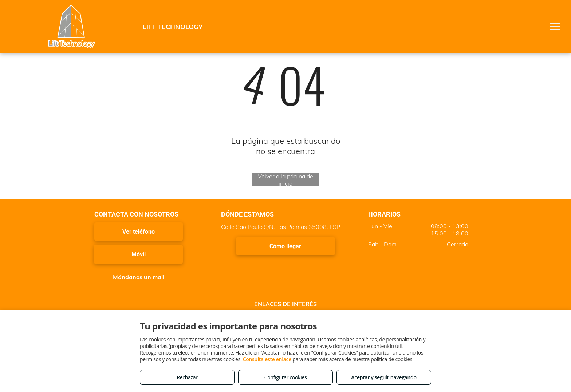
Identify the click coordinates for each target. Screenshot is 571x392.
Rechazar (187, 377)
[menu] (555, 27)
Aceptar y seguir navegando (384, 377)
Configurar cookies (286, 377)
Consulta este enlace (267, 359)
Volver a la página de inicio (285, 179)
